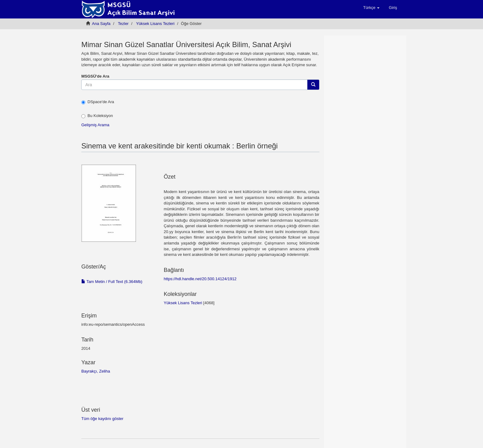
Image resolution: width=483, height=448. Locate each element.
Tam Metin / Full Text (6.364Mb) (112, 282)
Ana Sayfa (101, 24)
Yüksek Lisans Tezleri (155, 24)
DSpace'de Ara (98, 102)
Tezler (123, 24)
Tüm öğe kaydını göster (102, 419)
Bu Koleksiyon (97, 116)
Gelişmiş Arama (95, 125)
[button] (371, 8)
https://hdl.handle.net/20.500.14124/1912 (200, 279)
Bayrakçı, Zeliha (96, 371)
